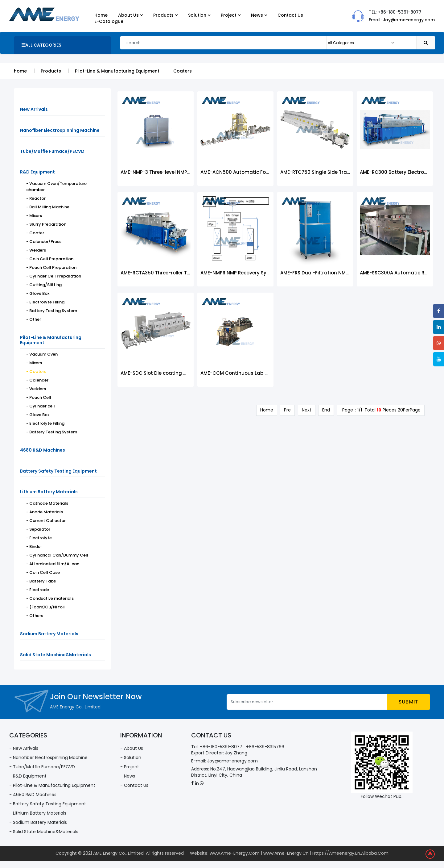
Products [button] (165, 15)
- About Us (132, 748)
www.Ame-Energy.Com (235, 853)
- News (128, 776)
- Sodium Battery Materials (38, 822)
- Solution (131, 757)
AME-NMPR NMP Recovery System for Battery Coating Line (269, 273)
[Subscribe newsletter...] (307, 702)
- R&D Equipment (28, 776)
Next (306, 410)
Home (101, 15)
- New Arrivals (24, 748)
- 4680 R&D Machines (33, 795)
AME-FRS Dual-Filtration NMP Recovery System (335, 273)
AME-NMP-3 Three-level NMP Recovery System (175, 172)
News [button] (259, 15)
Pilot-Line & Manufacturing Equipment (117, 71)
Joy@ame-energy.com (409, 20)
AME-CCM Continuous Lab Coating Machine (253, 373)
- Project (130, 767)
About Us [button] (130, 15)
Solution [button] (199, 15)
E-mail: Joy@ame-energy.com (224, 761)
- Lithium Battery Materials (38, 813)
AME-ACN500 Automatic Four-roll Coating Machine (262, 172)
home (20, 71)
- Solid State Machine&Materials (44, 832)
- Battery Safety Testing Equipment (48, 804)
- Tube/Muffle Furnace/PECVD (42, 767)
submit (409, 702)
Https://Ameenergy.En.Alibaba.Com (350, 853)
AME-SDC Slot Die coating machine (162, 373)
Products (51, 71)
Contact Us (290, 15)
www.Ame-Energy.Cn (286, 853)
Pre (287, 410)
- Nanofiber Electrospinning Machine (48, 757)
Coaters (183, 71)
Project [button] (231, 15)
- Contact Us (134, 785)
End (326, 410)
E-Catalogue (109, 21)
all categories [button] (41, 45)
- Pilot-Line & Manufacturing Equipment (52, 785)
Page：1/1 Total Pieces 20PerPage (381, 410)
